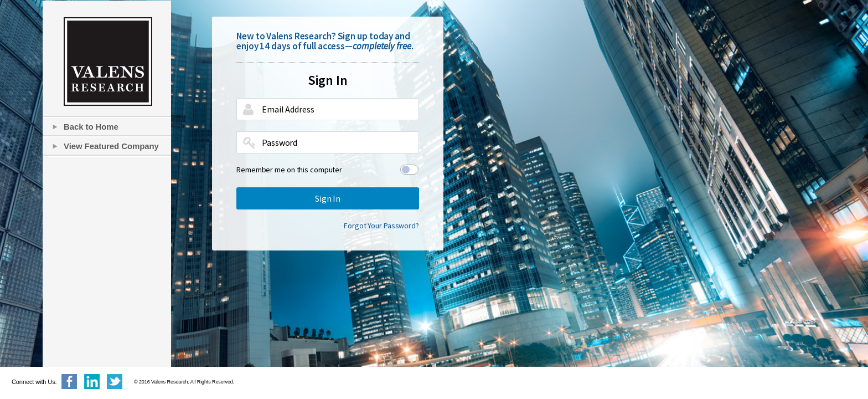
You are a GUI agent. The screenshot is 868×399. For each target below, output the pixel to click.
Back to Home (91, 127)
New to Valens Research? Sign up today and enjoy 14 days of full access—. (325, 41)
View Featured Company (111, 146)
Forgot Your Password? (381, 226)
